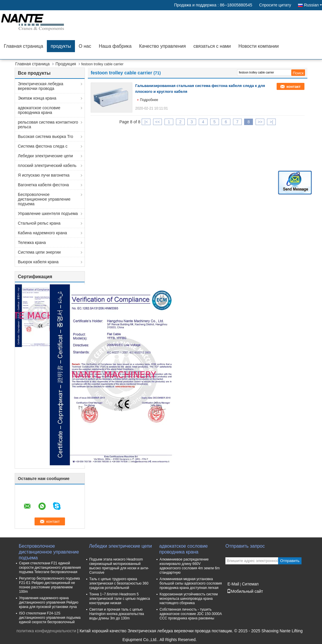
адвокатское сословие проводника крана (39, 110)
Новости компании (258, 46)
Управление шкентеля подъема (48, 213)
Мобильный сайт (245, 591)
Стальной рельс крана (39, 223)
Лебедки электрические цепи (45, 156)
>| (271, 122)
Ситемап (250, 584)
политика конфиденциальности (46, 631)
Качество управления (162, 46)
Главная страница (23, 46)
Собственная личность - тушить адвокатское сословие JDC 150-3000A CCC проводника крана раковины (191, 614)
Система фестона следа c (43, 146)
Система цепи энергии (39, 252)
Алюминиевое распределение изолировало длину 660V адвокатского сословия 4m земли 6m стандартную (190, 566)
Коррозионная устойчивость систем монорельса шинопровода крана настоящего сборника (189, 599)
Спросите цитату (275, 5)
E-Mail (233, 584)
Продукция (66, 64)
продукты (61, 46)
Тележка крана (32, 242)
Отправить (290, 561)
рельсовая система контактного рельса (48, 124)
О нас (85, 46)
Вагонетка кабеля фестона (43, 185)
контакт (293, 87)
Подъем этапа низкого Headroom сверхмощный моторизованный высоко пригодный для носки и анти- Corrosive (119, 566)
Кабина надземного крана (42, 233)
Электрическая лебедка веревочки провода (41, 86)
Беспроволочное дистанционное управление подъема (44, 199)
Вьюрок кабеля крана (38, 262)
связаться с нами (212, 46)
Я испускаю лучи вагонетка (44, 175)
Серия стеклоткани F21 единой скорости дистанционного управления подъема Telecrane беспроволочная (50, 568)
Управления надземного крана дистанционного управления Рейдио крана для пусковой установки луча (49, 602)
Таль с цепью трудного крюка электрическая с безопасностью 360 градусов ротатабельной (119, 583)
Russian (313, 5)
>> (260, 122)
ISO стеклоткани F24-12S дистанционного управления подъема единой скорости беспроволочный (50, 618)
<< (157, 122)
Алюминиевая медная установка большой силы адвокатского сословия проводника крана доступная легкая (191, 583)
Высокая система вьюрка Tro (46, 136)
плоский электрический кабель (47, 165)
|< (146, 122)
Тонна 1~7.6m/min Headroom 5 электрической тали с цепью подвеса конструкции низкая (120, 599)
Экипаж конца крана (37, 98)
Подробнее (149, 100)
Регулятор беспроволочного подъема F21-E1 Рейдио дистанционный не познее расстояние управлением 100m (49, 585)
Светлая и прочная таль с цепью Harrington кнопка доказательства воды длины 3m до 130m (117, 614)
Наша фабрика (115, 46)
